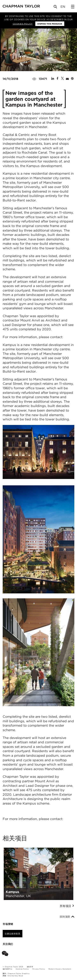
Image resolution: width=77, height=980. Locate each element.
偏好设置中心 (7, 969)
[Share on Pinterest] (72, 79)
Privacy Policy (39, 969)
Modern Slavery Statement (60, 969)
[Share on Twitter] (62, 79)
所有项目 (67, 906)
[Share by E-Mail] (67, 79)
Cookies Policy (23, 24)
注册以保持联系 (13, 934)
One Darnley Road (15, 976)
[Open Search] (56, 8)
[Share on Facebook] (57, 79)
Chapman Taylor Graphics (18, 974)
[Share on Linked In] (53, 79)
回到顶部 (67, 917)
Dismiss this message (50, 24)
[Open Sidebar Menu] (73, 7)
